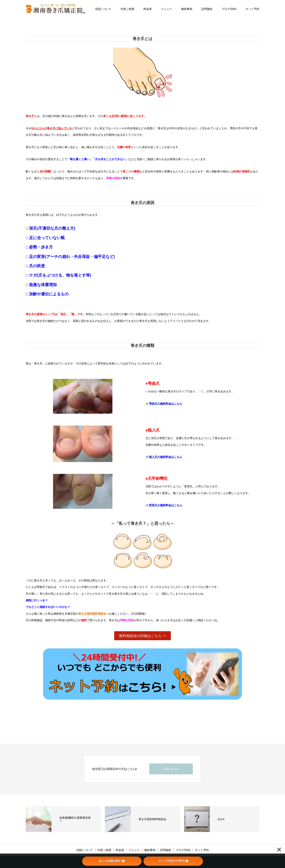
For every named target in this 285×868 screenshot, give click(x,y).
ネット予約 (252, 9)
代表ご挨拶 (127, 9)
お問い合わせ (171, 769)
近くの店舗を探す (112, 861)
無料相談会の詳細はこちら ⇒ (142, 636)
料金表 (148, 9)
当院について (103, 9)
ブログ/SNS (229, 9)
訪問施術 (207, 9)
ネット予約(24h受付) (173, 861)
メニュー (166, 9)
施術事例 (187, 9)
